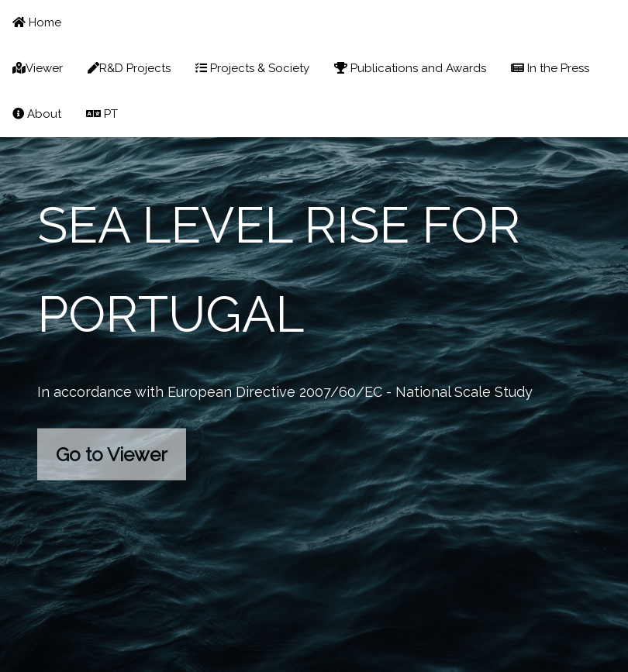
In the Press (550, 68)
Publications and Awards (410, 68)
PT (102, 114)
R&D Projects (129, 68)
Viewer (38, 68)
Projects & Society (252, 68)
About (37, 114)
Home (37, 22)
